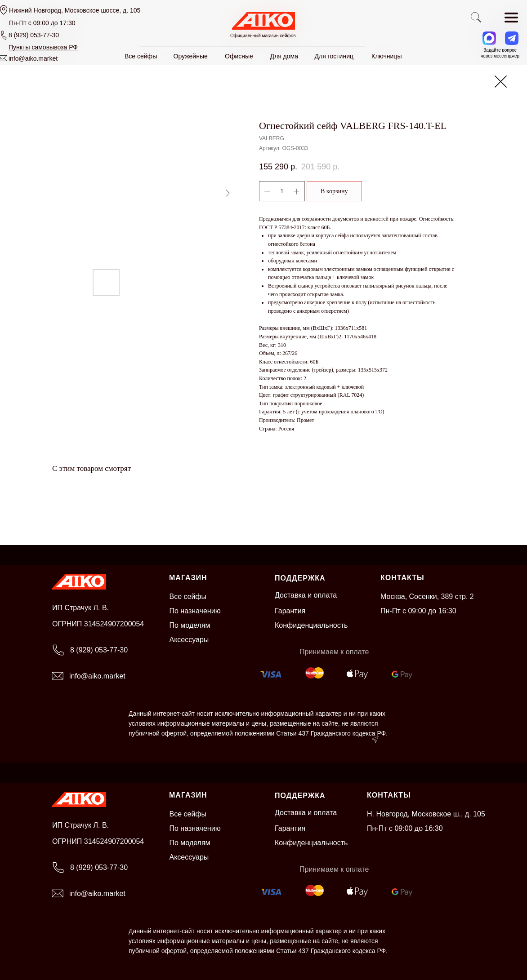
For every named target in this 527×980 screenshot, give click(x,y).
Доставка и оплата (306, 595)
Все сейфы (188, 596)
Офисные (239, 56)
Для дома (284, 56)
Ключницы (386, 56)
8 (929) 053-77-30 (34, 35)
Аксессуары (189, 640)
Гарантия (290, 611)
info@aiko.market (33, 58)
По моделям (190, 625)
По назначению (195, 611)
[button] (43, 47)
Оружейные (191, 56)
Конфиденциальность (311, 625)
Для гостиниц (334, 56)
